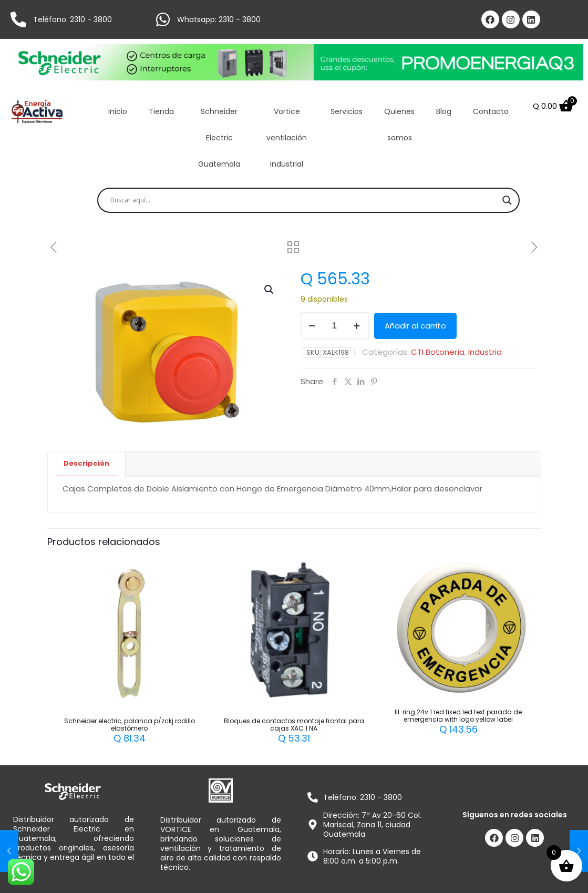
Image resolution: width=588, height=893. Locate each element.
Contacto (491, 111)
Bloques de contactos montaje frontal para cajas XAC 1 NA (294, 725)
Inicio (118, 111)
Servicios (347, 111)
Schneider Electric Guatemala (219, 138)
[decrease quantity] (312, 326)
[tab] (87, 464)
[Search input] (304, 200)
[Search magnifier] (507, 200)
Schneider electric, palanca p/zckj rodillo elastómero (130, 725)
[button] (270, 290)
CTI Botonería (438, 352)
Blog (444, 111)
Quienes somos (399, 125)
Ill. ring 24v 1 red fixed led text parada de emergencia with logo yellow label (458, 716)
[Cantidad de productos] (335, 326)
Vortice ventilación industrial (287, 138)
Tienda (161, 111)
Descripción (86, 463)
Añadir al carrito (415, 326)
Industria (485, 352)
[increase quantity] (357, 326)
